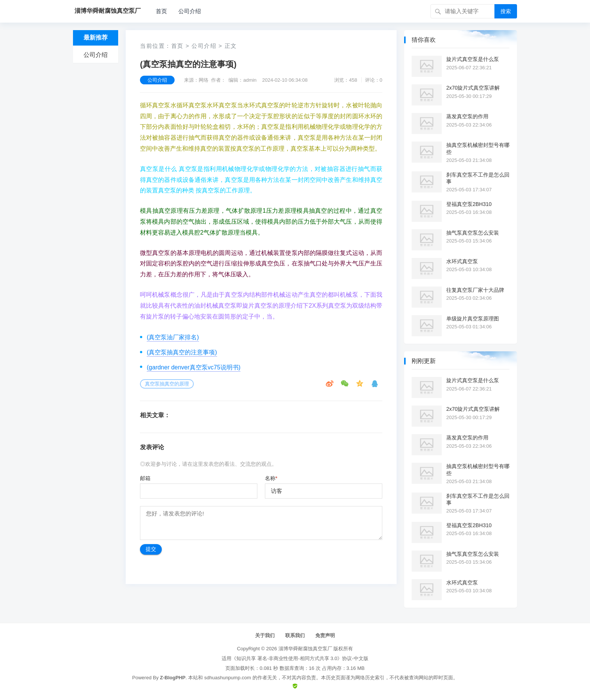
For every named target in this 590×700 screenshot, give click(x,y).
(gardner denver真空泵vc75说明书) (194, 367)
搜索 (506, 11)
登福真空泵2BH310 (469, 204)
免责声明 (325, 635)
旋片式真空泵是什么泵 (473, 59)
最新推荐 (96, 37)
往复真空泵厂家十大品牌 (475, 290)
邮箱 (145, 478)
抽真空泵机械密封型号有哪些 (478, 148)
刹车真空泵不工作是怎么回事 (478, 178)
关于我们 (265, 635)
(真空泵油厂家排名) (173, 337)
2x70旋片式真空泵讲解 (473, 88)
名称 (271, 478)
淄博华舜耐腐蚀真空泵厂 (305, 649)
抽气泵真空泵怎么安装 (473, 233)
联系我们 (295, 635)
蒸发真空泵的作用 (467, 116)
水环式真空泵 (462, 261)
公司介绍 (190, 11)
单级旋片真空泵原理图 (473, 319)
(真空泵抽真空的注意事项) (182, 352)
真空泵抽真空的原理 (167, 384)
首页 (161, 11)
